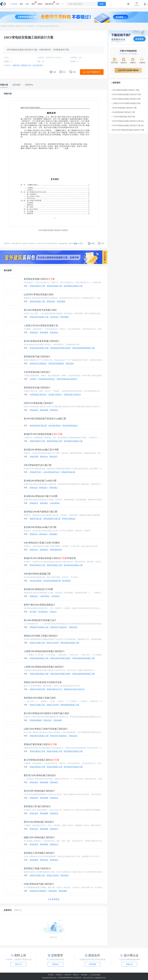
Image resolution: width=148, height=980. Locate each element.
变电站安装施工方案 (54, 286)
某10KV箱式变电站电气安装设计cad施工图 (45, 419)
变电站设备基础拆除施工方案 (83, 348)
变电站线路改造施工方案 (70, 643)
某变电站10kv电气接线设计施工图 (40, 512)
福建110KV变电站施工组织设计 (39, 837)
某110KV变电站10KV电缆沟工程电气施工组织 (46, 713)
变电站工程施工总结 (37, 643)
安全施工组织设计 (55, 394)
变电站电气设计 (36, 472)
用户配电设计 (43, 612)
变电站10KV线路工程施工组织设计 (41, 636)
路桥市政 (12, 26)
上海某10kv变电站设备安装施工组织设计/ (44, 651)
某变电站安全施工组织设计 (37, 388)
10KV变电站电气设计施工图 (37, 465)
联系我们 (59, 975)
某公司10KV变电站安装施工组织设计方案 (128, 130)
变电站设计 (54, 457)
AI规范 (40, 4)
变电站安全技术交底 (37, 689)
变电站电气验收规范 (56, 363)
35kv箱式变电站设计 (70, 425)
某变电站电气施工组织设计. (37, 357)
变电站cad (44, 457)
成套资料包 (49, 3)
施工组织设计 (30, 26)
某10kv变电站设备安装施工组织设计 (42, 341)
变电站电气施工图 (68, 472)
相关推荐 (8, 270)
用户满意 (33, 612)
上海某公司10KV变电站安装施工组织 (126, 103)
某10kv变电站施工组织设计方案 (124, 108)
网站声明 (68, 975)
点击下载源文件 (93, 72)
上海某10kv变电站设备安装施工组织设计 (44, 667)
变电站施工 (54, 488)
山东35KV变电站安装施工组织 (39, 294)
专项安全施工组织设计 (72, 394)
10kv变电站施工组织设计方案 (123, 112)
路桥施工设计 (20, 26)
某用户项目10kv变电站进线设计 (39, 605)
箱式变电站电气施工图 (38, 425)
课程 (33, 3)
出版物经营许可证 (100, 978)
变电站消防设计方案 (37, 286)
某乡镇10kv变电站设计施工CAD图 (41, 496)
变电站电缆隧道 (36, 720)
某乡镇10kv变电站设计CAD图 (38, 589)
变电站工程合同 (53, 643)
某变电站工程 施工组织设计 (37, 806)
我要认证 (129, 964)
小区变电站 (55, 596)
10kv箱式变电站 (55, 425)
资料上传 (18, 964)
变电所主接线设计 (69, 519)
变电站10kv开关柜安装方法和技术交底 (43, 682)
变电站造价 (51, 301)
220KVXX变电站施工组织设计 (38, 403)
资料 (21, 4)
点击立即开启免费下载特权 (128, 70)
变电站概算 (61, 301)
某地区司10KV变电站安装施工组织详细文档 (50, 558)
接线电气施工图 (36, 519)
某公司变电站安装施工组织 (41, 760)
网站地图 (84, 975)
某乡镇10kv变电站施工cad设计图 (40, 481)
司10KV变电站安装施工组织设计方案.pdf (127, 125)
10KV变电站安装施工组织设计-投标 (125, 90)
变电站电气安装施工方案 (39, 317)
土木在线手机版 (95, 975)
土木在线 (14, 4)
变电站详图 (34, 457)
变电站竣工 (54, 332)
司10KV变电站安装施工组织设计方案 (126, 99)
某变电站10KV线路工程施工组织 (40, 698)
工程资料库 (4, 26)
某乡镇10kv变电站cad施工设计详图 (41, 450)
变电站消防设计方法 (54, 689)
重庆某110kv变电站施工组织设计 (40, 775)
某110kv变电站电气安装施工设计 (40, 620)
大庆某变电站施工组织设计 (37, 372)
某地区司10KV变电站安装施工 (43, 434)
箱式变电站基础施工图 (52, 581)
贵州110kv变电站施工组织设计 (39, 822)
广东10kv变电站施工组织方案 (123, 117)
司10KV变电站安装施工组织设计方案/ (126, 94)
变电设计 (53, 612)
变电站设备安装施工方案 (39, 348)
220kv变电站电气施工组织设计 (39, 884)
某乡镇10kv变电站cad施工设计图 (40, 527)
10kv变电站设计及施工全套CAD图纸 (42, 543)
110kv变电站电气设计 (51, 472)
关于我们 (51, 975)
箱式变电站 (66, 581)
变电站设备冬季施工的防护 (60, 348)
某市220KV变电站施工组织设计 (39, 791)
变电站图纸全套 (56, 550)
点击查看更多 (54, 899)
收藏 (91, 243)
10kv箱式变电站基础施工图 (37, 574)
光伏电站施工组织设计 (47, 379)
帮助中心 (76, 975)
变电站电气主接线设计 (38, 363)
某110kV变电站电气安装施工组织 (40, 310)
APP (58, 4)
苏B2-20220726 (88, 978)
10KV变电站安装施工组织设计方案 (47, 26)
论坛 (27, 4)
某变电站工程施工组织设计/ (37, 868)
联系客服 (92, 964)
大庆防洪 (33, 379)
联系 (75, 244)
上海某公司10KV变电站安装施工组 (41, 326)
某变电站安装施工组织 (39, 279)
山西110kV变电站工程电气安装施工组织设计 (46, 729)
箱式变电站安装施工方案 (73, 286)
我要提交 (55, 964)
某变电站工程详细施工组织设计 (39, 853)
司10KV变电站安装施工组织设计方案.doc (127, 121)
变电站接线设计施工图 (52, 519)
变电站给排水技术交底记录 (74, 689)
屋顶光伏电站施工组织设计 (67, 379)
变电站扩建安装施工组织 (40, 744)
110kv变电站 (55, 503)
